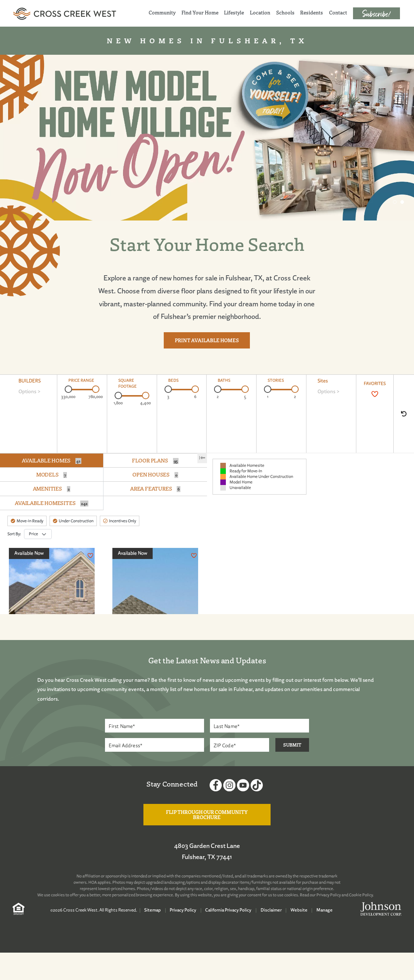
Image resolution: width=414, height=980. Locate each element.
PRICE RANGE (81, 380)
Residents (312, 13)
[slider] (68, 389)
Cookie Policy (361, 895)
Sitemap (152, 910)
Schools (285, 13)
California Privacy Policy (228, 910)
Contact (338, 13)
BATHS (224, 380)
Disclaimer (271, 910)
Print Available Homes (207, 340)
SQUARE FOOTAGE (128, 383)
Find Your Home (200, 13)
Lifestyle (234, 13)
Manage (325, 910)
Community (162, 13)
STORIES (276, 380)
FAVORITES (375, 383)
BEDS (173, 380)
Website (299, 910)
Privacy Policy (329, 895)
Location (260, 13)
